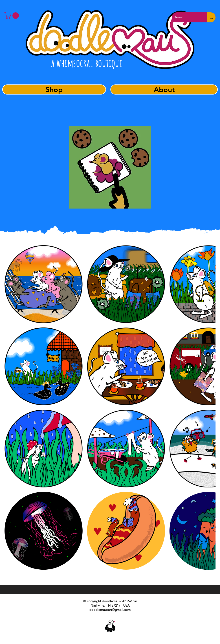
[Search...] (186, 17)
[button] (12, 16)
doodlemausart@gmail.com (110, 610)
